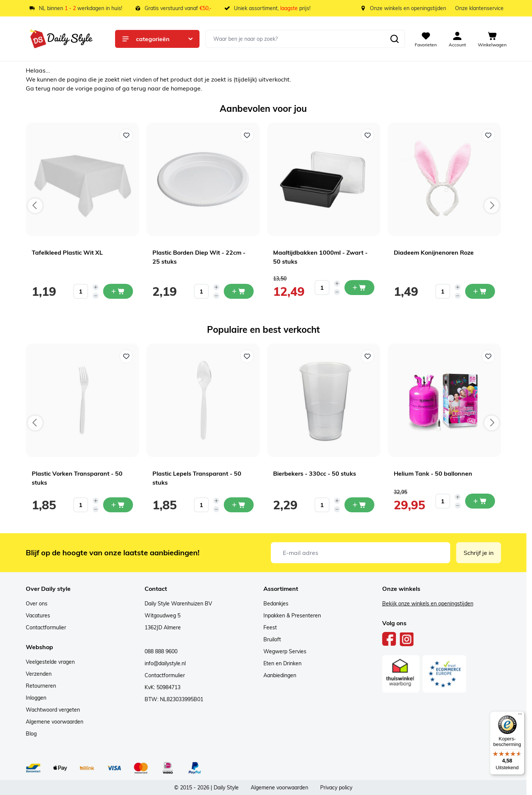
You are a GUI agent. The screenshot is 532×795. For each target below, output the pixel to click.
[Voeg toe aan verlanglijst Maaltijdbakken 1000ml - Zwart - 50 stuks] (368, 135)
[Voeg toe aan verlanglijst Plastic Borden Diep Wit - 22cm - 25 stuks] (247, 135)
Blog (31, 734)
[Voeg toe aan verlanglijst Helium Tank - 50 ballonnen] (488, 356)
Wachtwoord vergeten (53, 710)
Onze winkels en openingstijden (408, 8)
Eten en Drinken (282, 663)
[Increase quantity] (96, 287)
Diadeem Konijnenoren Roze (434, 252)
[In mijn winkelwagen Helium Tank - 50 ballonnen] (480, 501)
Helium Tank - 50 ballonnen (433, 473)
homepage (186, 88)
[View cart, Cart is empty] (492, 39)
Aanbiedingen (280, 675)
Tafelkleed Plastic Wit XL (67, 252)
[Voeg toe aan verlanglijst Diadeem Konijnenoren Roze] (488, 135)
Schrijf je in (479, 553)
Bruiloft (272, 639)
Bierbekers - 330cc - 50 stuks (315, 473)
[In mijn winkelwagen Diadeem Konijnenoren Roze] (480, 291)
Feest (270, 627)
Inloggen (36, 698)
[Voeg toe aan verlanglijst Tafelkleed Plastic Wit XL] (126, 135)
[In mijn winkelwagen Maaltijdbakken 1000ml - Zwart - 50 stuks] (359, 288)
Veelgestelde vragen (50, 662)
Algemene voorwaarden (55, 722)
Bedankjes (276, 604)
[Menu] (520, 716)
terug (44, 88)
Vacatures (38, 616)
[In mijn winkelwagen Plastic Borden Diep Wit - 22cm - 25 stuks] (239, 291)
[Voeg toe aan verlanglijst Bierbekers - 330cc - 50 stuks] (368, 356)
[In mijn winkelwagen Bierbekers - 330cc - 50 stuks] (359, 505)
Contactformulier (46, 627)
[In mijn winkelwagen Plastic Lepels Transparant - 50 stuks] (239, 505)
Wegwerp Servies (285, 651)
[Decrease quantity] (96, 296)
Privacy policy (336, 788)
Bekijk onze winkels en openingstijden (428, 604)
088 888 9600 (161, 651)
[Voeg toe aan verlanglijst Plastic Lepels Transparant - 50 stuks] (247, 356)
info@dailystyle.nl (165, 663)
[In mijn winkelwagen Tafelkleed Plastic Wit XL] (118, 291)
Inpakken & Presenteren (292, 616)
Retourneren (41, 686)
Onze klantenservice (479, 8)
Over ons (37, 604)
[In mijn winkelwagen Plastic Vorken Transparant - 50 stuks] (118, 505)
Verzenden (39, 674)
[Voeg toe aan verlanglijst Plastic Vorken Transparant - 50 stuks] (126, 356)
